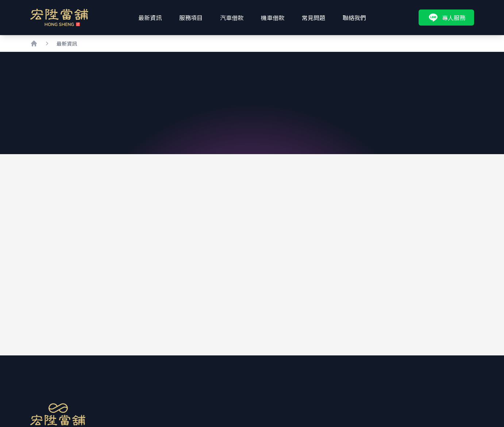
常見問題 (313, 18)
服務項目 (191, 18)
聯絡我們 (354, 18)
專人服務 (446, 18)
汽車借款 (232, 18)
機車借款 (273, 18)
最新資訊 (150, 18)
